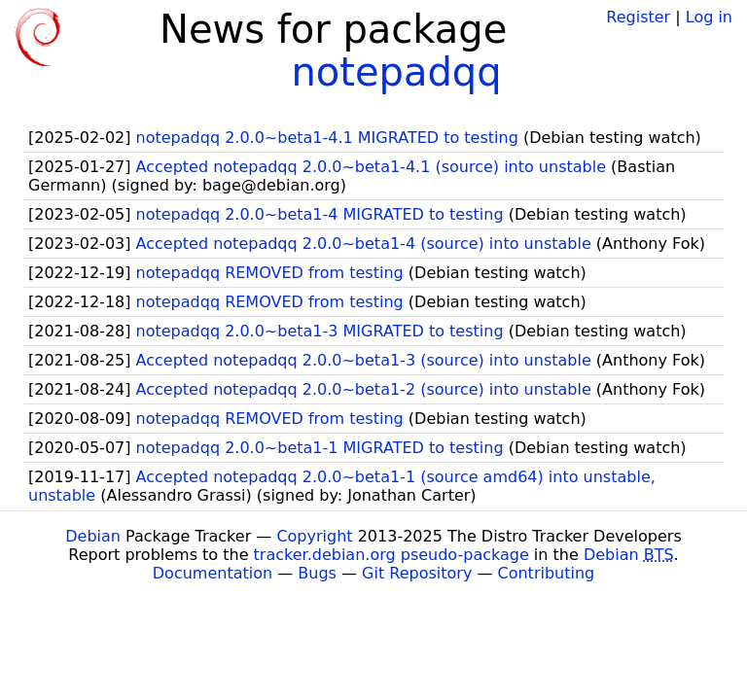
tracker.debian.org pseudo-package (391, 555)
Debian (93, 536)
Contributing (547, 573)
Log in (709, 17)
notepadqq (396, 72)
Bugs (317, 573)
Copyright (314, 536)
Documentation (213, 573)
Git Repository (417, 573)
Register (638, 17)
